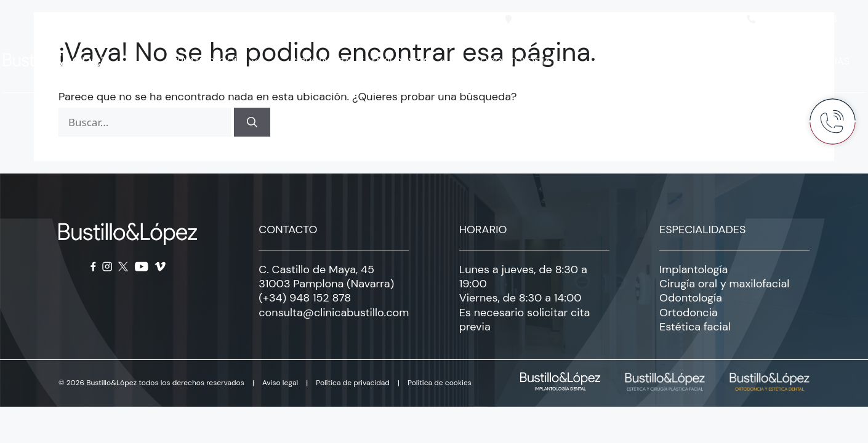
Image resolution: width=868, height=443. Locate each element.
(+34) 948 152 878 (305, 298)
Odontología (530, 62)
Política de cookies (440, 383)
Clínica (755, 62)
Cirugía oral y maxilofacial (376, 62)
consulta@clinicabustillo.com (334, 313)
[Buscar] (252, 122)
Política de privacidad (353, 383)
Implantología (219, 62)
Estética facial (650, 62)
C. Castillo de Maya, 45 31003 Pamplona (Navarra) (326, 277)
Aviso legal (280, 383)
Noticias (828, 61)
